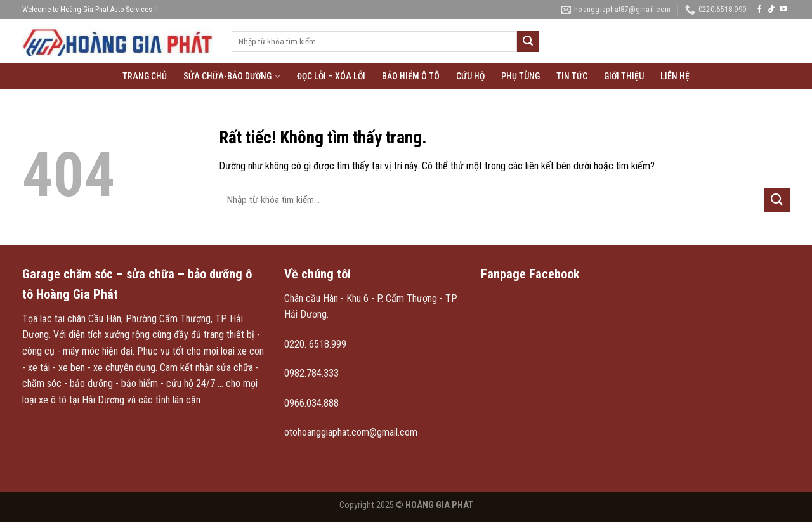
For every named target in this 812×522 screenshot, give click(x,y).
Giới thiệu (624, 76)
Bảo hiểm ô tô (411, 76)
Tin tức (572, 76)
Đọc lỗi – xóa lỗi (331, 76)
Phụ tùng (521, 76)
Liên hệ (675, 76)
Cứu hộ (470, 76)
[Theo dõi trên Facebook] (759, 10)
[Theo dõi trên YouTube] (783, 10)
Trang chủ (145, 76)
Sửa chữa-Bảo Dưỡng (232, 76)
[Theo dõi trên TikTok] (771, 10)
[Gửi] (528, 42)
